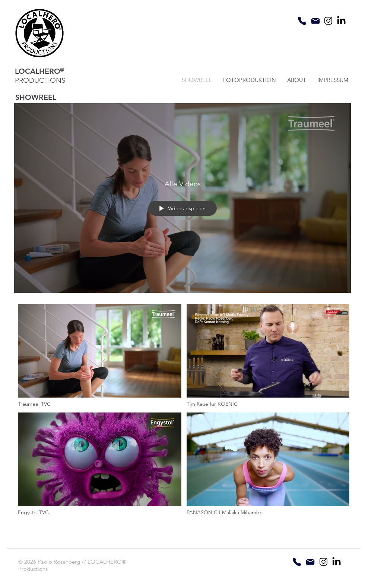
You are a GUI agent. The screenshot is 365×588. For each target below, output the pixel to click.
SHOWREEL (36, 97)
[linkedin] (341, 20)
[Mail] (315, 21)
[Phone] (302, 21)
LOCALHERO (38, 71)
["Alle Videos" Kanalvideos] (182, 419)
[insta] (328, 21)
